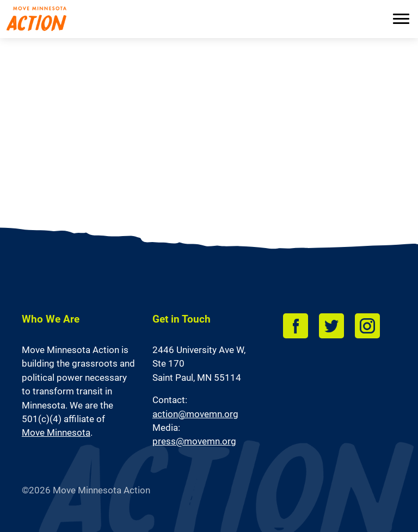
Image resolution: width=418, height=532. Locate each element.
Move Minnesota (56, 432)
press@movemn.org (194, 441)
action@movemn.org (195, 414)
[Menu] (401, 20)
